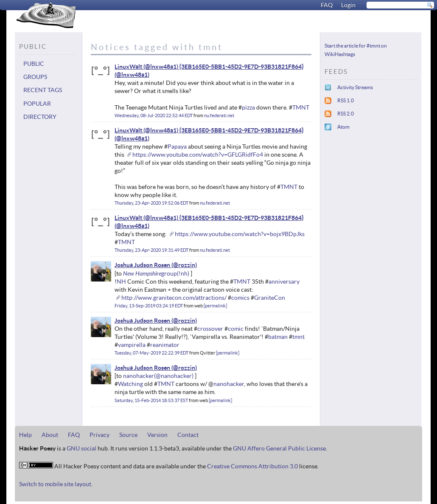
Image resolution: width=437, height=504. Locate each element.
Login (348, 5)
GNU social (81, 448)
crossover (210, 329)
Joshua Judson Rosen (142, 265)
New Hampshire (142, 273)
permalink (215, 306)
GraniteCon (270, 298)
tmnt (298, 337)
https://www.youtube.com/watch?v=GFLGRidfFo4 (198, 155)
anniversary (284, 282)
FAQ (327, 5)
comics (240, 298)
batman (278, 337)
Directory (40, 117)
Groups (35, 77)
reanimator (165, 345)
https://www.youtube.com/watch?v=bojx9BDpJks (240, 234)
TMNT (301, 107)
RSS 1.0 (346, 100)
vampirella (132, 345)
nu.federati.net (219, 115)
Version (157, 435)
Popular (37, 104)
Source (128, 435)
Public (34, 64)
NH (121, 282)
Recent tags (43, 90)
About (50, 435)
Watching (130, 384)
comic (236, 329)
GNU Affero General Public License (279, 448)
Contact (188, 435)
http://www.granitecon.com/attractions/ (174, 298)
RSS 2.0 (346, 114)
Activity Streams (355, 87)
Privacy (99, 435)
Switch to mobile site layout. (56, 484)
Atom (343, 127)
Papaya (177, 146)
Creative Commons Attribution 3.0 (252, 466)
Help (25, 435)
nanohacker (139, 376)
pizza (248, 107)
